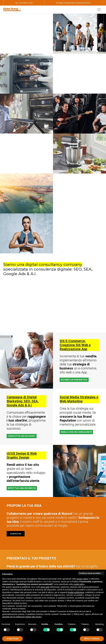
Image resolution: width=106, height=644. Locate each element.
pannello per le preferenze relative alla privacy (22, 617)
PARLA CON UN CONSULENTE (76, 432)
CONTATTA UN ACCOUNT (22, 436)
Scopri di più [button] (12, 639)
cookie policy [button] (79, 584)
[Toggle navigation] (99, 10)
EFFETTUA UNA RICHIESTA (22, 488)
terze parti (45, 587)
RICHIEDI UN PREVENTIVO (74, 380)
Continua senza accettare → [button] (91, 573)
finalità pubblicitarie (76, 592)
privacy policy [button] (82, 579)
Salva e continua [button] (92, 639)
